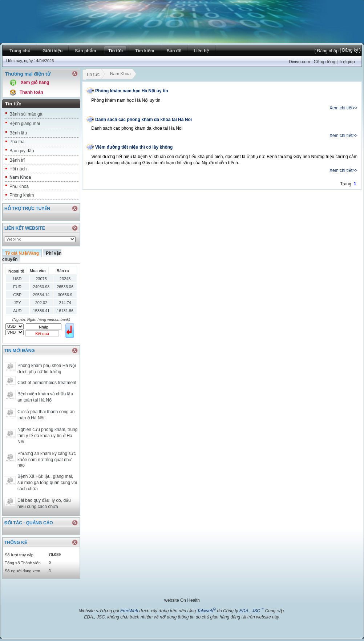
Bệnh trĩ (17, 160)
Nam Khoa (20, 177)
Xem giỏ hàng (35, 82)
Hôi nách (18, 169)
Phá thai (17, 142)
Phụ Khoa (19, 186)
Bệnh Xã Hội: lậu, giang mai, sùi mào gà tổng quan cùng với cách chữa (47, 483)
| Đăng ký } (350, 50)
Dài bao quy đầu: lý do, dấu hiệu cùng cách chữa (44, 503)
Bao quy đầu (22, 151)
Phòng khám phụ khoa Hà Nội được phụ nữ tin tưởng (47, 369)
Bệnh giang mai (25, 124)
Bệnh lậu (18, 133)
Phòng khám (22, 195)
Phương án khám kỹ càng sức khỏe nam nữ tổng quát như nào (46, 459)
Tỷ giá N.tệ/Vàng (22, 253)
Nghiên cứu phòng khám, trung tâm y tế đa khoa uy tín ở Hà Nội (47, 436)
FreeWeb (129, 611)
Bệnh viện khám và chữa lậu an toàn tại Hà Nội (45, 397)
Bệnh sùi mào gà (26, 114)
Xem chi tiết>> (343, 108)
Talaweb (206, 611)
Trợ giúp (347, 62)
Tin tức (93, 75)
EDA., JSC (252, 611)
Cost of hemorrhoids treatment (47, 383)
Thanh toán (31, 92)
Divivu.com (300, 62)
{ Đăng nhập (326, 51)
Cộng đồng (324, 62)
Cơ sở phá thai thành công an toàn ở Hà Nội (46, 415)
